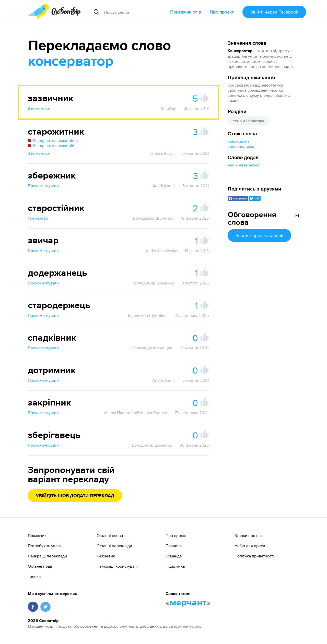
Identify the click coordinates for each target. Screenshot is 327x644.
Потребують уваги (45, 546)
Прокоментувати (43, 186)
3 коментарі (39, 153)
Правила (174, 546)
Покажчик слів (186, 12)
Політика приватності (254, 556)
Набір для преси (250, 546)
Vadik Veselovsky (243, 165)
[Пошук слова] (135, 12)
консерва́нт (238, 141)
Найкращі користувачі (117, 566)
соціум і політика (248, 121)
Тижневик (106, 556)
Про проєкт (222, 12)
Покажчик (37, 535)
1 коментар (38, 218)
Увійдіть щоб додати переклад (75, 496)
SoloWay (168, 108)
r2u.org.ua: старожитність (53, 140)
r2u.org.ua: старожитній (51, 146)
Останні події (40, 566)
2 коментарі (39, 108)
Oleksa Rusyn (163, 153)
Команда (174, 556)
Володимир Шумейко (153, 218)
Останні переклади (114, 546)
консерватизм (241, 146)
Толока (34, 576)
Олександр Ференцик (152, 348)
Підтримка (175, 566)
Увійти (274, 12)
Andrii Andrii (163, 186)
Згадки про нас (249, 535)
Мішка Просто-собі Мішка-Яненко (136, 413)
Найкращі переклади (47, 556)
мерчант (188, 603)
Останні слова (110, 535)
